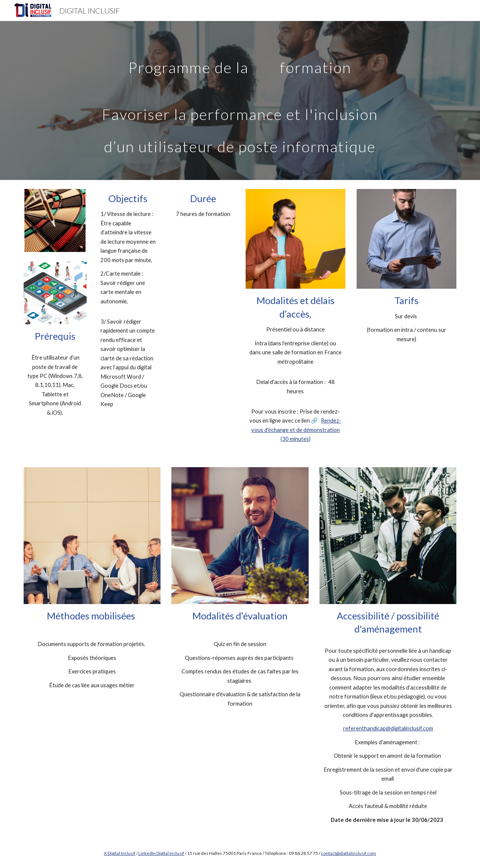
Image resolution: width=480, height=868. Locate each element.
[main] (240, 100)
